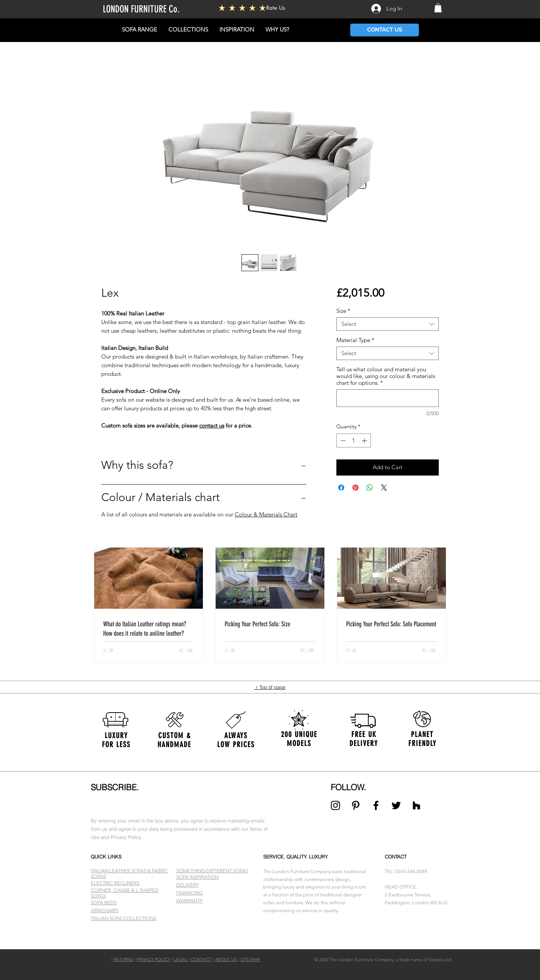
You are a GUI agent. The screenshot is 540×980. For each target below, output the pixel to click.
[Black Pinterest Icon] (356, 805)
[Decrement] (342, 440)
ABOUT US (226, 959)
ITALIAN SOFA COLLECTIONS (124, 918)
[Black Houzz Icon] (416, 805)
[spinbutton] (354, 440)
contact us (212, 425)
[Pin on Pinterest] (355, 488)
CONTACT (201, 959)
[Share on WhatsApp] (370, 488)
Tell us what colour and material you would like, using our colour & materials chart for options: (386, 376)
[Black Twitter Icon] (396, 805)
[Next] (498, 739)
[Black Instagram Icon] (335, 805)
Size (343, 311)
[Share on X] (384, 488)
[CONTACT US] (385, 30)
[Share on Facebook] (341, 488)
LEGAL (181, 959)
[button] (438, 8)
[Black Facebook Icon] (376, 805)
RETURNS (123, 959)
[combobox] (388, 324)
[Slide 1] (270, 930)
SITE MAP (250, 959)
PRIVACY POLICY (153, 959)
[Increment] (365, 440)
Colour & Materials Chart (266, 514)
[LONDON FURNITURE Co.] (162, 10)
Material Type (355, 340)
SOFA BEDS (104, 903)
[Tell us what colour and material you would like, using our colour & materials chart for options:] (388, 398)
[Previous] (42, 739)
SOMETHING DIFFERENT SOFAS (212, 871)
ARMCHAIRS (105, 910)
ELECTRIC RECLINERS (115, 883)
